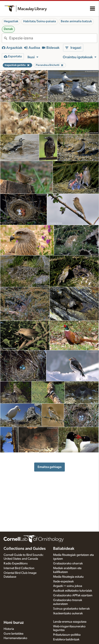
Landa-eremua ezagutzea (70, 622)
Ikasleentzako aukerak (68, 613)
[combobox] (53, 38)
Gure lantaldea (13, 634)
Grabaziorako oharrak (68, 563)
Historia (9, 629)
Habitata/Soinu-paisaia (39, 21)
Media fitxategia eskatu (68, 577)
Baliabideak (64, 549)
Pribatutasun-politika (67, 635)
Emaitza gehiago (49, 467)
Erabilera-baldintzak (66, 640)
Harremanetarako (15, 638)
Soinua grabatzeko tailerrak (71, 609)
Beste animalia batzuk (76, 21)
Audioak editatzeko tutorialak (73, 591)
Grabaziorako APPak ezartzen (73, 595)
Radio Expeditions (16, 563)
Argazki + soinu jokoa (68, 586)
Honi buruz (14, 623)
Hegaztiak (11, 21)
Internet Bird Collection (19, 568)
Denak (8, 29)
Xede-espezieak (63, 581)
